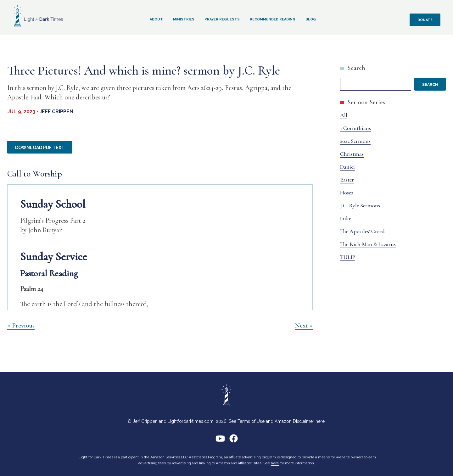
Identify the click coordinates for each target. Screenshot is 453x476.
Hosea (347, 193)
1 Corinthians (355, 128)
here (320, 421)
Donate (425, 20)
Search (356, 68)
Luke (346, 218)
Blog (311, 19)
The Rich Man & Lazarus (368, 244)
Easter (347, 180)
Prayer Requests (222, 19)
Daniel (347, 167)
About (156, 19)
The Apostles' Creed (362, 231)
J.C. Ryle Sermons (360, 205)
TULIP (348, 257)
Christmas (352, 154)
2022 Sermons (355, 141)
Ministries (184, 19)
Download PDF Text (40, 148)
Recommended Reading (273, 19)
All (344, 115)
